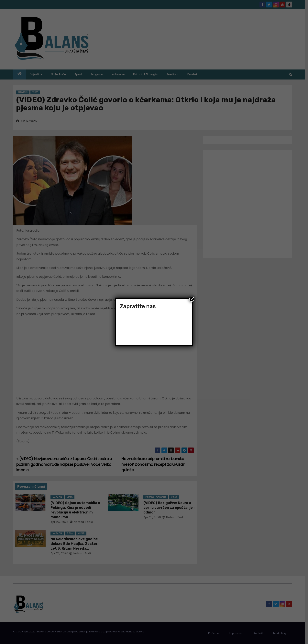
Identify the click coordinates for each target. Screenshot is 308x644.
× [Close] (192, 299)
